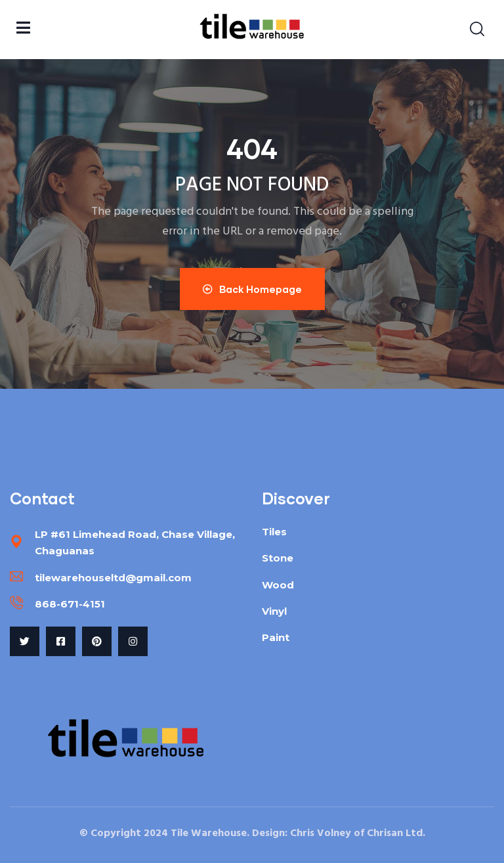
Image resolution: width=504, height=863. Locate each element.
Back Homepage (252, 289)
